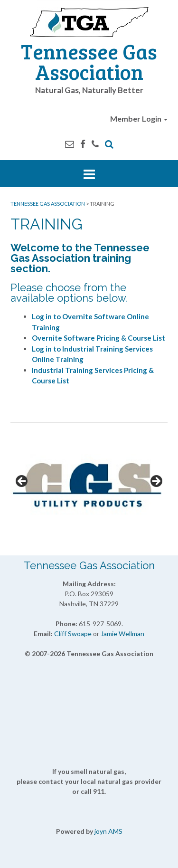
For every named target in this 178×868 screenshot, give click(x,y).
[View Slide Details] (89, 484)
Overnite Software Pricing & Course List (98, 338)
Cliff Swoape (73, 634)
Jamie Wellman (122, 634)
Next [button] (156, 482)
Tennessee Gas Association (89, 61)
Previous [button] (22, 482)
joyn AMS (108, 831)
